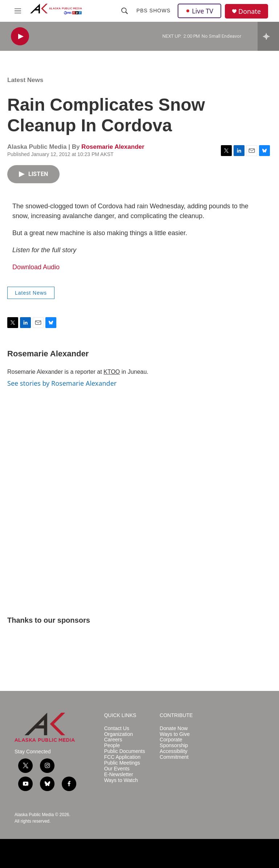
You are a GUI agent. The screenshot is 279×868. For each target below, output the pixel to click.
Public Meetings (122, 763)
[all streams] (268, 36)
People (112, 746)
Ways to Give (175, 734)
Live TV (199, 11)
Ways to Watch (121, 780)
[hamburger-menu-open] (18, 11)
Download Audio (36, 267)
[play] (20, 36)
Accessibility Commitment (174, 754)
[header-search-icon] (125, 11)
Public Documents (124, 751)
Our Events (117, 769)
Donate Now (174, 728)
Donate (250, 11)
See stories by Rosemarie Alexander (62, 383)
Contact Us (116, 728)
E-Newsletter (118, 775)
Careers (113, 740)
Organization (118, 734)
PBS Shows (153, 11)
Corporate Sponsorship (174, 743)
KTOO (112, 372)
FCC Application (122, 757)
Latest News (25, 80)
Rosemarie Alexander (113, 147)
